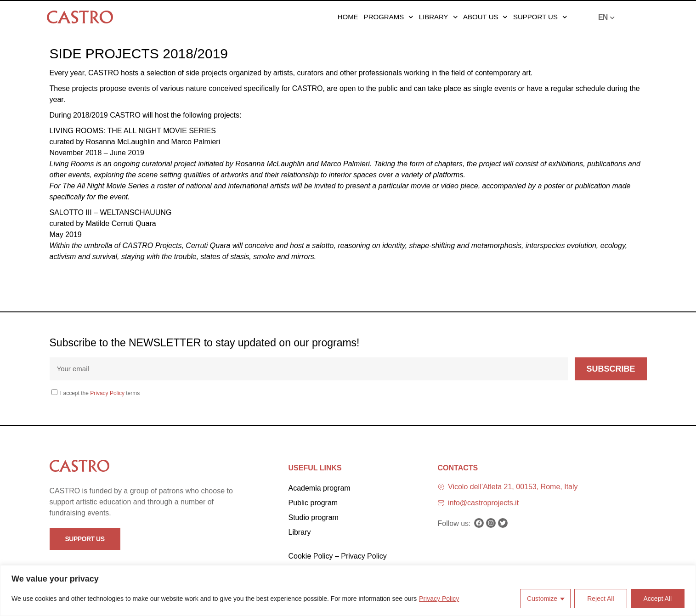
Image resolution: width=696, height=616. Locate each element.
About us (485, 17)
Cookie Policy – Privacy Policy (338, 556)
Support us (540, 17)
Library (438, 17)
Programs (389, 17)
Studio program (314, 517)
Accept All (658, 599)
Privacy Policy (439, 599)
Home (348, 17)
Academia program (320, 488)
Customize (542, 599)
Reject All (600, 599)
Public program (313, 503)
